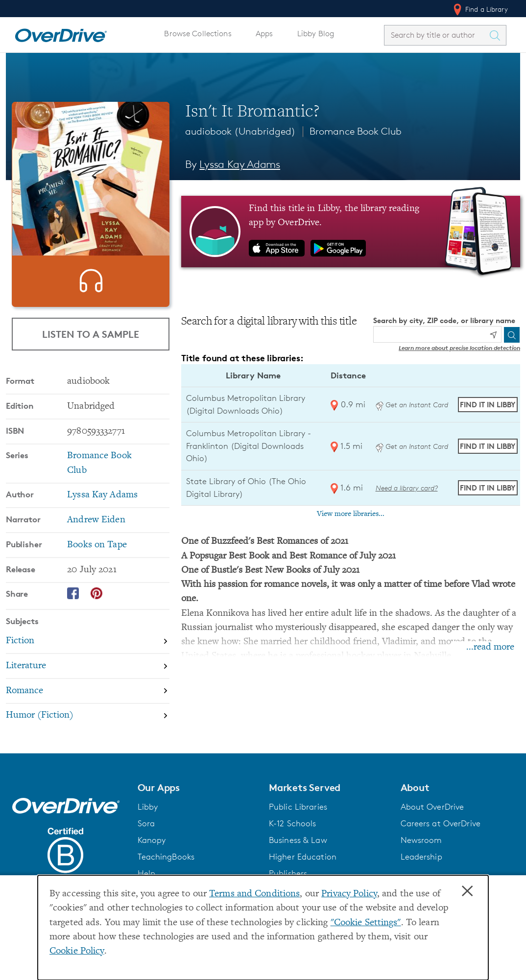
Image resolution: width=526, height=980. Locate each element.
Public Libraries (298, 821)
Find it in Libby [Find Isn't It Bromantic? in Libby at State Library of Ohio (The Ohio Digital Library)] (488, 488)
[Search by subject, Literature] (88, 681)
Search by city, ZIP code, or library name (444, 320)
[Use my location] (493, 335)
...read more (490, 647)
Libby (148, 821)
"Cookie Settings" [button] (366, 923)
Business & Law (298, 855)
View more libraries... (351, 514)
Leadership (421, 871)
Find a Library (480, 9)
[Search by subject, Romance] (88, 706)
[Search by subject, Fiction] (88, 656)
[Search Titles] (497, 35)
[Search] (512, 335)
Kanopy (152, 855)
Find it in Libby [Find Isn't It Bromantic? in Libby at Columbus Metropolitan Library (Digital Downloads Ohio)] (488, 405)
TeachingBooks (166, 871)
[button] (198, 802)
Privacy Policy (349, 894)
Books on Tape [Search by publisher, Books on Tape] (97, 560)
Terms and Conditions (254, 894)
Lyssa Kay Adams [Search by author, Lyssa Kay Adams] (240, 164)
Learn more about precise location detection (459, 348)
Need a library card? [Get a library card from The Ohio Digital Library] (407, 488)
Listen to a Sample (91, 339)
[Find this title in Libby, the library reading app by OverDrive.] (351, 232)
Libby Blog (316, 34)
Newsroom (421, 855)
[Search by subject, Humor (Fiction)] (88, 731)
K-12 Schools (292, 838)
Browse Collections (198, 34)
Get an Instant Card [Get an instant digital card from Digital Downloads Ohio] (412, 405)
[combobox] (436, 35)
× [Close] (467, 891)
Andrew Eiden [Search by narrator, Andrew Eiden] (96, 535)
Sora (146, 838)
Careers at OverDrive (441, 838)
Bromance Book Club (356, 131)
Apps (264, 34)
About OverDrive (432, 821)
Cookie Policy (77, 951)
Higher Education (303, 871)
